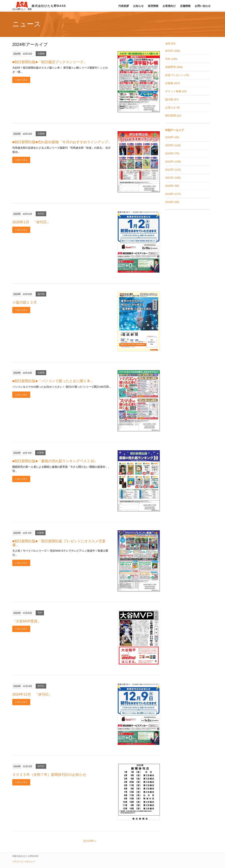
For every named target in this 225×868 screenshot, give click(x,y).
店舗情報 (185, 6)
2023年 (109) (173, 161)
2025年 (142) (173, 145)
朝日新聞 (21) (173, 116)
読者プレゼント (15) (177, 75)
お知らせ (138, 6)
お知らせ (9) (173, 107)
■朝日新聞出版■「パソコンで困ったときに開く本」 (53, 381)
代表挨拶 (124, 6)
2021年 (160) (173, 178)
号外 (40, 613)
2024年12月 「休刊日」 (32, 694)
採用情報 (153, 6)
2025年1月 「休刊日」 (31, 222)
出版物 (41, 54)
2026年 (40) (172, 137)
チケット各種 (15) (176, 91)
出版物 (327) (173, 83)
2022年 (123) (173, 170)
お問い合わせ (203, 6)
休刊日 (41, 214)
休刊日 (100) (173, 51)
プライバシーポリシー (24, 862)
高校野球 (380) (174, 67)
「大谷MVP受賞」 (27, 621)
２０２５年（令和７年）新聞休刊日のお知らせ (49, 775)
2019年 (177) (173, 194)
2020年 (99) (172, 186)
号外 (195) (171, 59)
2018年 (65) (172, 202)
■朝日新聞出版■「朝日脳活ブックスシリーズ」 (50, 62)
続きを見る (21, 80)
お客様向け (169, 6)
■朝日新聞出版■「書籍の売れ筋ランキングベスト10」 (55, 461)
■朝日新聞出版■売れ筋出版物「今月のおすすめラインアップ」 (62, 142)
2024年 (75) (172, 153)
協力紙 (41, 294)
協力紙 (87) (172, 99)
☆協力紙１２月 (25, 302)
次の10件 (89, 841)
